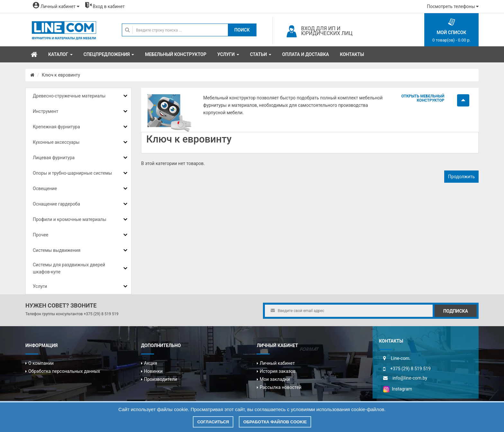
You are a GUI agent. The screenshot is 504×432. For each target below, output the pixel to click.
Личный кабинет (277, 363)
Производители (161, 379)
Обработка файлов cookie (275, 422)
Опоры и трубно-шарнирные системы (72, 173)
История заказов (278, 371)
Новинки (153, 371)
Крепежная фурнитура (56, 127)
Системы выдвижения (57, 250)
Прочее (40, 235)
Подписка (456, 311)
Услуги (40, 286)
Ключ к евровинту (61, 75)
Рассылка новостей (281, 387)
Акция (151, 363)
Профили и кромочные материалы (70, 219)
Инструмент (45, 111)
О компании (41, 363)
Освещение (45, 188)
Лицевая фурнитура (54, 158)
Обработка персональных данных (64, 371)
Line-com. (401, 358)
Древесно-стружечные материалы (69, 96)
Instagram (398, 389)
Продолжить (461, 177)
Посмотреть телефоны (453, 6)
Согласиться (213, 422)
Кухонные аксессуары (56, 142)
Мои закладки (275, 379)
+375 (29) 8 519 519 (101, 314)
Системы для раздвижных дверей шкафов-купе (69, 268)
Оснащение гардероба (56, 204)
